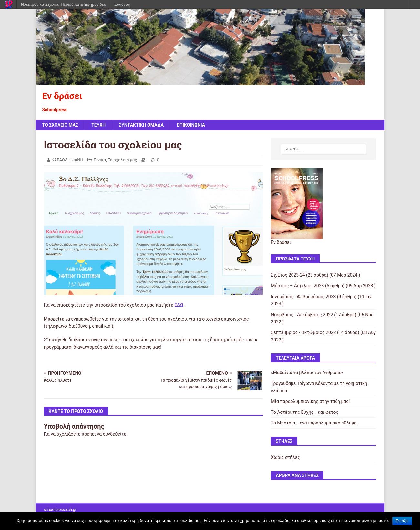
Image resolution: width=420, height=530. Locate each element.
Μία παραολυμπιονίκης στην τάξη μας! (310, 401)
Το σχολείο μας (123, 160)
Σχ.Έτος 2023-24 (288, 275)
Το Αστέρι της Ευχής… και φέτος (305, 412)
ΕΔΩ (179, 305)
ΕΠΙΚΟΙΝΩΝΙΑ (191, 125)
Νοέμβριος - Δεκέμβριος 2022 (302, 315)
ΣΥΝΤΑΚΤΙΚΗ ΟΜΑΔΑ (141, 125)
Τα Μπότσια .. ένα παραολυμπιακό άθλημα (314, 423)
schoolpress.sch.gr (60, 510)
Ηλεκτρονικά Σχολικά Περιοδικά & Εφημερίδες (63, 4)
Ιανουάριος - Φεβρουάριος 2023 (303, 297)
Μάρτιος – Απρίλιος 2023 (297, 286)
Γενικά (100, 160)
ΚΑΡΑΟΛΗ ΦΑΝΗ (67, 160)
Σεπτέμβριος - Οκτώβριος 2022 (303, 332)
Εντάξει (402, 521)
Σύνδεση (122, 4)
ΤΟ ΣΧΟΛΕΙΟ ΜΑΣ (60, 125)
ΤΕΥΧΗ (98, 125)
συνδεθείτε (115, 434)
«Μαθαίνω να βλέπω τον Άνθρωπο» (307, 372)
